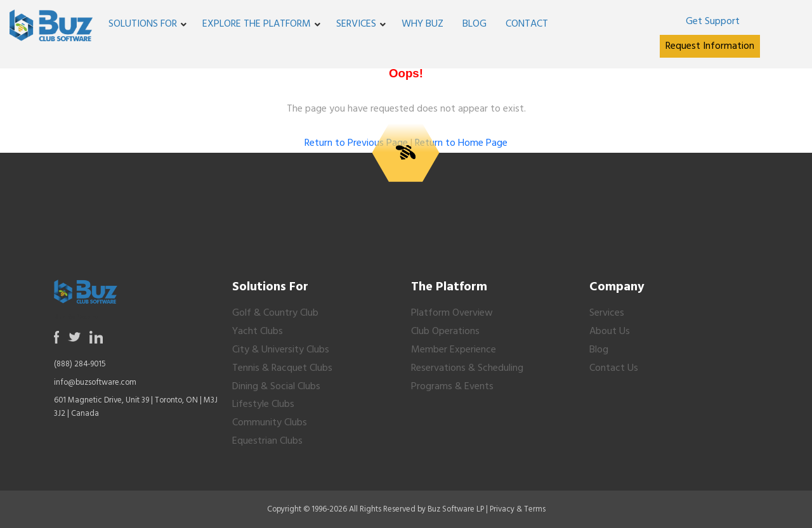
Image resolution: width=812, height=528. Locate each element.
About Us (610, 332)
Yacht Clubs (258, 332)
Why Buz (422, 24)
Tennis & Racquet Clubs (282, 368)
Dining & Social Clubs (276, 387)
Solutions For (143, 24)
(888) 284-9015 (80, 364)
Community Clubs (270, 423)
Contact (527, 24)
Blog (475, 24)
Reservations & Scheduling (467, 368)
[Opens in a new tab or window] (712, 22)
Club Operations (445, 332)
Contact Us (614, 368)
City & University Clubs (281, 350)
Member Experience (454, 350)
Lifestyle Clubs (263, 404)
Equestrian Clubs (267, 441)
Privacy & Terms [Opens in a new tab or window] (518, 509)
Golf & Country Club (275, 313)
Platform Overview (452, 313)
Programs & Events (452, 387)
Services (356, 24)
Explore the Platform (257, 24)
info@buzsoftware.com (95, 383)
